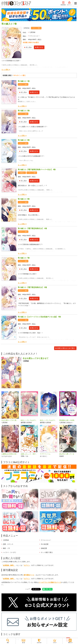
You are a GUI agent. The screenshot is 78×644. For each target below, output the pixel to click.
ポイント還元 (37, 28)
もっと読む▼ (6, 70)
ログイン (69, 3)
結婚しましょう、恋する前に (29, 454)
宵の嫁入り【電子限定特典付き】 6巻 (32, 228)
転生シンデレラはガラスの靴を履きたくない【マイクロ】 (29, 420)
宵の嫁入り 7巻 (24, 258)
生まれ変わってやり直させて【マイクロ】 (10, 420)
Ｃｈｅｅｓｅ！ (35, 36)
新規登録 (63, 3)
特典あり (23, 173)
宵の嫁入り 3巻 (24, 140)
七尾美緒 (32, 32)
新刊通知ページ (29, 575)
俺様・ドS (6, 548)
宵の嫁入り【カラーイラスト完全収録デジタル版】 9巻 (39, 317)
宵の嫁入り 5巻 (24, 199)
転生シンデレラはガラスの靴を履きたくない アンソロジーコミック (49, 420)
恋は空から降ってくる (67, 454)
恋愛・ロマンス (8, 544)
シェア (28, 589)
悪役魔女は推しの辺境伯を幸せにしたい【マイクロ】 (68, 420)
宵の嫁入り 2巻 (24, 111)
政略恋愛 (44, 548)
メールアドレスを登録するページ (50, 582)
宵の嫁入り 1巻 (24, 81)
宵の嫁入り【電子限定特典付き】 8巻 (32, 287)
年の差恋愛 (45, 544)
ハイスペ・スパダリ (10, 552)
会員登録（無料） (9, 565)
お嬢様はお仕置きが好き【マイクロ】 (10, 454)
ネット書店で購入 (47, 552)
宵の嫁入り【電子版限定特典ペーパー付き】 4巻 (37, 170)
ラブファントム (45, 454)
